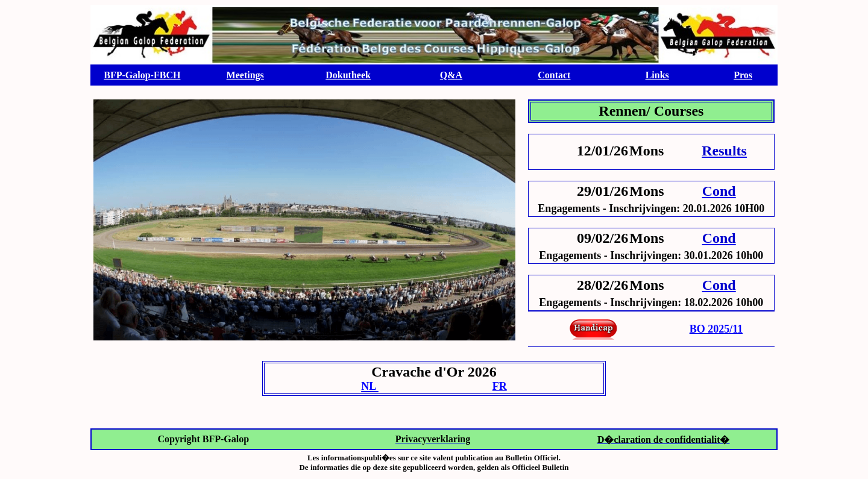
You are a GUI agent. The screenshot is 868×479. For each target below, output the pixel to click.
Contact (554, 75)
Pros (743, 75)
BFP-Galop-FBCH (142, 75)
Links (657, 75)
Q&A (451, 75)
